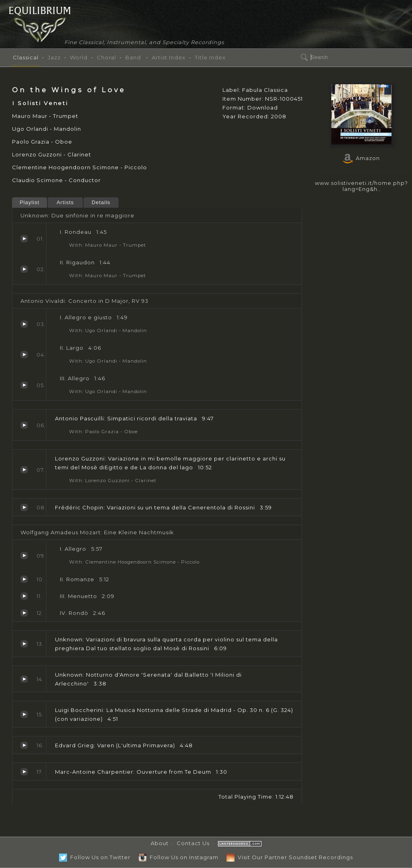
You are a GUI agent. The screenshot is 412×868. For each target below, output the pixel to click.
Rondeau (24, 239)
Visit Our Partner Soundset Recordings (290, 857)
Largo (24, 355)
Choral (106, 57)
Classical (26, 57)
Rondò (24, 613)
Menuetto (24, 596)
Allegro (24, 385)
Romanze (24, 579)
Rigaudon (24, 269)
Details (101, 202)
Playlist (30, 202)
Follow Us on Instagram (178, 857)
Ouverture (24, 772)
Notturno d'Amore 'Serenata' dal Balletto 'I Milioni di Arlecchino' (24, 679)
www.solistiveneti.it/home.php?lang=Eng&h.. (361, 186)
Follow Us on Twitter (95, 857)
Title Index (210, 57)
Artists (65, 202)
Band (133, 57)
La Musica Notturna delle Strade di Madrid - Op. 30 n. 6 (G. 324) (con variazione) (24, 714)
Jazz (54, 57)
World (79, 57)
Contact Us (193, 843)
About (160, 843)
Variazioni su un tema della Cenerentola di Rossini (24, 507)
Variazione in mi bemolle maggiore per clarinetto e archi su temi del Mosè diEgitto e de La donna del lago (24, 470)
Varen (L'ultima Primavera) (24, 745)
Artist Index (169, 57)
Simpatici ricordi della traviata (24, 425)
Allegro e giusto (24, 324)
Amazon (361, 158)
